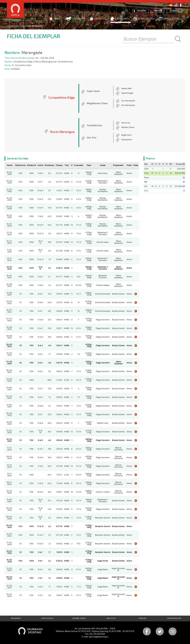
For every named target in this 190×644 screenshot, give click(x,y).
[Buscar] (148, 39)
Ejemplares (122, 19)
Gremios (142, 618)
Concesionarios (174, 618)
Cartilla (158, 11)
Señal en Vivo (146, 19)
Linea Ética (111, 618)
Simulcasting (172, 19)
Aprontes (100, 19)
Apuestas (142, 11)
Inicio (57, 19)
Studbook (175, 11)
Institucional (47, 618)
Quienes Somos (79, 618)
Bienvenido (16, 618)
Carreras (80, 19)
